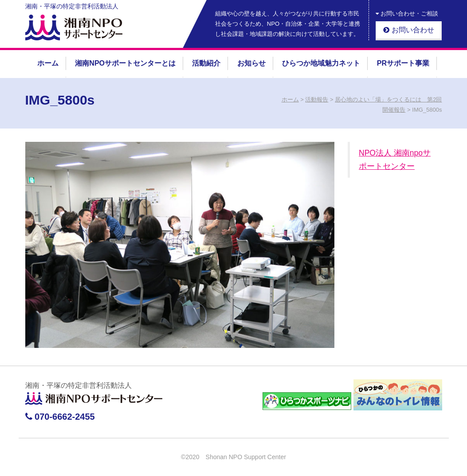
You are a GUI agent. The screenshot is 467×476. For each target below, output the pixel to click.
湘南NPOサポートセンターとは (125, 63)
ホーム (48, 63)
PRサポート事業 (403, 63)
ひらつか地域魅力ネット (321, 63)
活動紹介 (206, 63)
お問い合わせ (408, 30)
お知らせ (251, 63)
